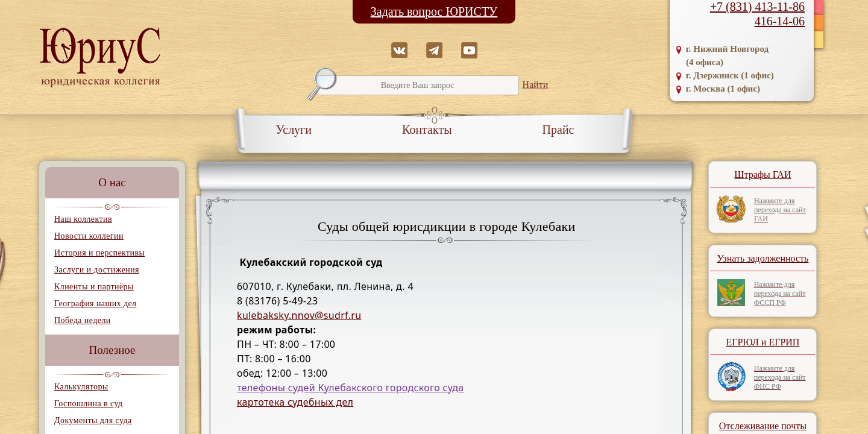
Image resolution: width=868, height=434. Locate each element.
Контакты (427, 130)
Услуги (294, 130)
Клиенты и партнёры (94, 287)
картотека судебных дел (295, 402)
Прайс (558, 130)
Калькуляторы (81, 387)
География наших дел (95, 303)
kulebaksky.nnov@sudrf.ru (299, 315)
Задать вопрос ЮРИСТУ (434, 11)
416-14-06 (780, 21)
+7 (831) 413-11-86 (757, 7)
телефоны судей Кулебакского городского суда (351, 388)
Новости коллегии (89, 236)
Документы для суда (93, 420)
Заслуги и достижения (97, 270)
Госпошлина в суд (88, 404)
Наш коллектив (83, 219)
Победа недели (83, 320)
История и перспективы (99, 253)
